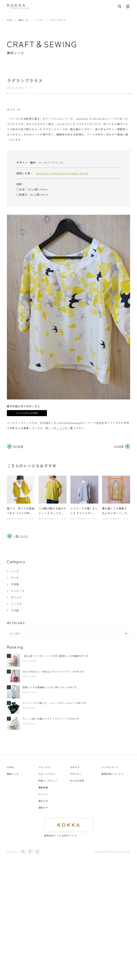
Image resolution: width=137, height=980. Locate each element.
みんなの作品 (77, 781)
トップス (39, 20)
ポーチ (15, 578)
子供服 (15, 584)
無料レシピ (24, 20)
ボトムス (16, 597)
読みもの (43, 801)
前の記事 (18, 446)
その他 (15, 610)
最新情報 (43, 787)
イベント (43, 794)
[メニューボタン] (128, 7)
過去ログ (43, 808)
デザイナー (76, 774)
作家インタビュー (48, 781)
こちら (61, 428)
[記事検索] (120, 7)
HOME (10, 20)
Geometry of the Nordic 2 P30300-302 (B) (62, 173)
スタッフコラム (47, 774)
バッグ (15, 571)
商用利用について (111, 774)
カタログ (75, 767)
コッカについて (110, 767)
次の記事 (119, 446)
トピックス (44, 767)
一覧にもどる (21, 536)
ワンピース (18, 591)
